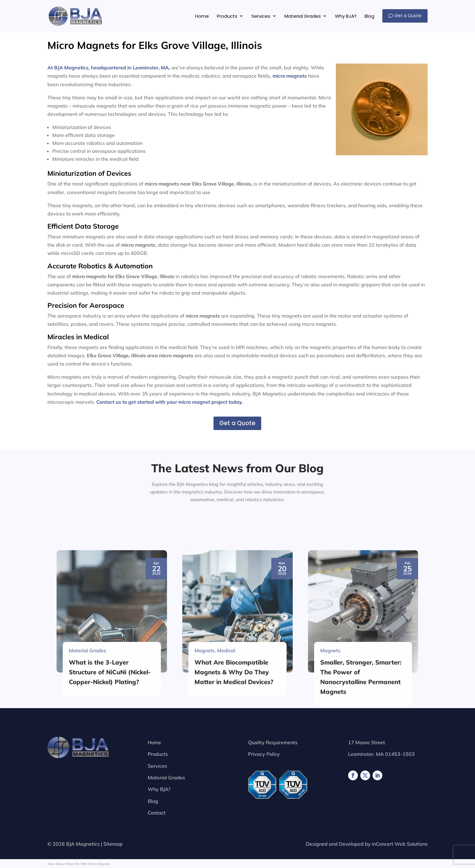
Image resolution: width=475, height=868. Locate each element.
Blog (153, 801)
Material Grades (166, 778)
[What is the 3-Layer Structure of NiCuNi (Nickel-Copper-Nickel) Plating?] (112, 726)
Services (157, 766)
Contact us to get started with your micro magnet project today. (170, 402)
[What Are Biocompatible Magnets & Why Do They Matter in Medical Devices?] (238, 726)
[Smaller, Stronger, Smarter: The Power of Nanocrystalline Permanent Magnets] (363, 726)
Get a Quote (237, 423)
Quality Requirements (273, 742)
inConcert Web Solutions (400, 844)
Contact (157, 813)
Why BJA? (159, 789)
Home (154, 742)
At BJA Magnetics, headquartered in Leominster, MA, (109, 68)
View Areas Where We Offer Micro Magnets (79, 864)
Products (158, 754)
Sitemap (113, 844)
